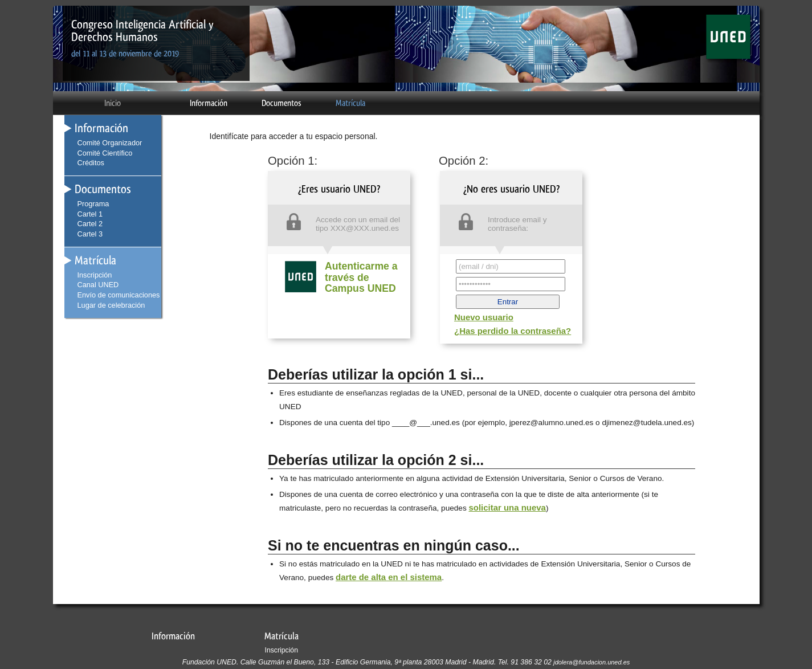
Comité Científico (105, 153)
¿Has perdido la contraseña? (513, 331)
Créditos (91, 163)
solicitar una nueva (507, 507)
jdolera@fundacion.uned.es (591, 662)
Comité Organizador (110, 143)
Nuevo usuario (484, 317)
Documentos (281, 103)
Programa (93, 204)
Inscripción (95, 275)
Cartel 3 (90, 234)
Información (209, 103)
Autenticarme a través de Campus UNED (361, 277)
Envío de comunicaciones (119, 295)
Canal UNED (98, 285)
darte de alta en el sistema (389, 577)
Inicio (113, 103)
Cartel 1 (90, 214)
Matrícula (350, 103)
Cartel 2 (90, 224)
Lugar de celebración (111, 305)
